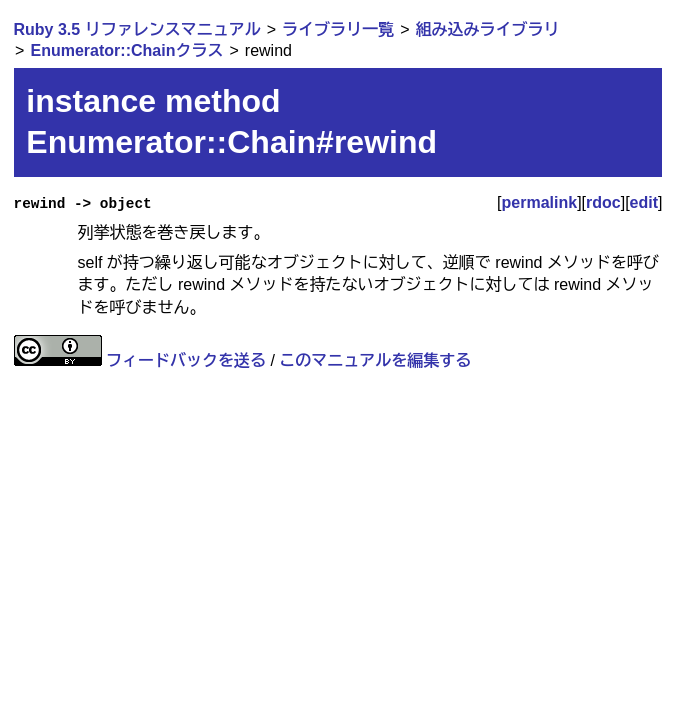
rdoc (603, 202)
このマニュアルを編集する (375, 360)
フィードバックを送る (186, 360)
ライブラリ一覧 (338, 29)
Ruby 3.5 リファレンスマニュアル (137, 29)
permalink (540, 202)
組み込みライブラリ (488, 29)
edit (644, 202)
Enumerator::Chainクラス (127, 50)
